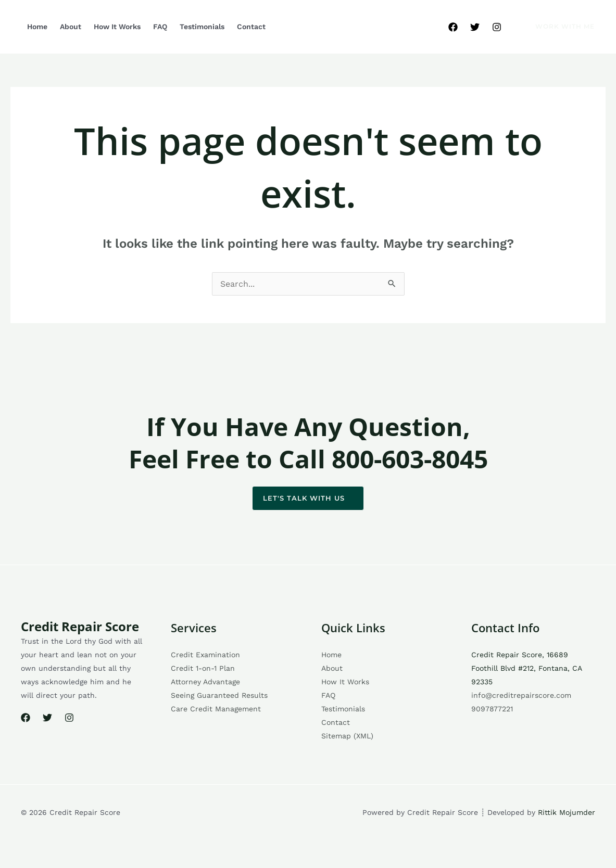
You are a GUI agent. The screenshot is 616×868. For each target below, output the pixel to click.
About (71, 27)
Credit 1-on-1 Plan (203, 668)
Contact (251, 27)
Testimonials (202, 27)
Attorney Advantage (205, 682)
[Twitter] (475, 27)
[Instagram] (497, 27)
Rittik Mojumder (567, 812)
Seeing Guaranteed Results (219, 695)
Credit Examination (205, 655)
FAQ (160, 27)
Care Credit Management (216, 709)
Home (37, 27)
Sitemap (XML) (347, 736)
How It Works (117, 27)
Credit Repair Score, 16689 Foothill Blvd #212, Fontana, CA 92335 (526, 668)
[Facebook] (453, 27)
